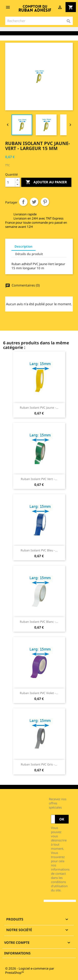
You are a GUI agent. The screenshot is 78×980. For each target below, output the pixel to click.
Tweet (34, 202)
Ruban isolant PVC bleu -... (39, 550)
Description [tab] (24, 246)
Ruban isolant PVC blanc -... (39, 622)
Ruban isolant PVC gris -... (39, 764)
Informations (17, 953)
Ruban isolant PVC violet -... (39, 693)
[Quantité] (10, 182)
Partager (23, 202)
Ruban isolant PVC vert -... (39, 479)
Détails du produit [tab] (29, 254)
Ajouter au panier (46, 182)
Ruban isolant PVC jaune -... (39, 408)
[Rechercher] (39, 21)
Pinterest (45, 202)
